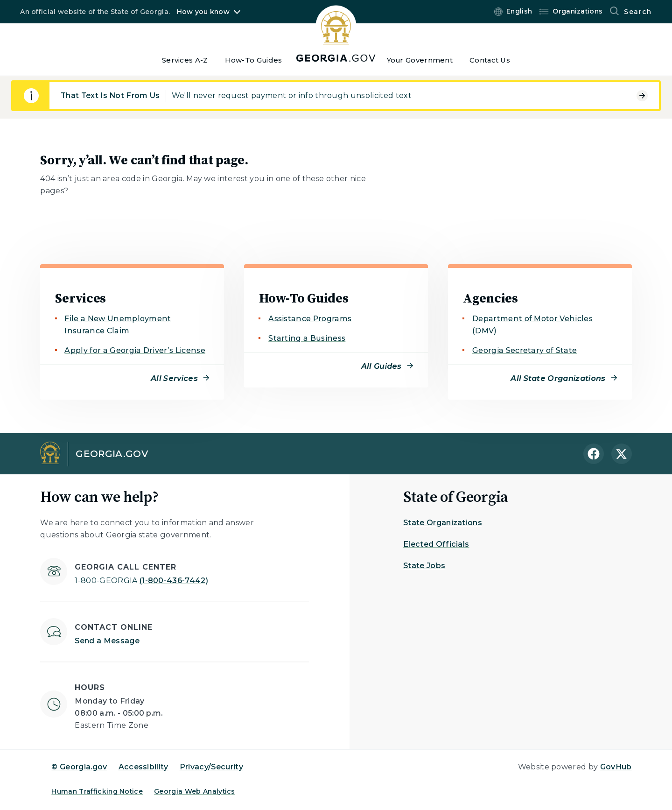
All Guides (381, 366)
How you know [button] (203, 12)
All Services (174, 378)
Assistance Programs (310, 319)
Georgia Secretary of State (525, 350)
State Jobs (424, 566)
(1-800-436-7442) (141, 581)
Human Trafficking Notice (97, 791)
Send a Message (107, 641)
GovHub (616, 767)
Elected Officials (436, 544)
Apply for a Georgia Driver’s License (135, 350)
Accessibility (143, 767)
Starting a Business (307, 338)
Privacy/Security (211, 767)
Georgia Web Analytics (195, 791)
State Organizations (443, 523)
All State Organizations (558, 378)
